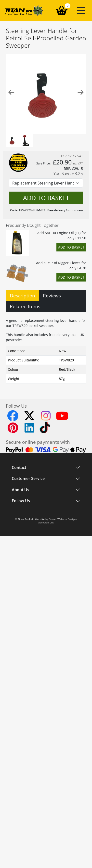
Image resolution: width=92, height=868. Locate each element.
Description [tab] (22, 296)
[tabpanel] (46, 350)
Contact (19, 467)
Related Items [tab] (25, 306)
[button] (81, 11)
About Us (20, 490)
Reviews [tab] (52, 296)
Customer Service (28, 479)
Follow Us (21, 501)
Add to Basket (71, 247)
